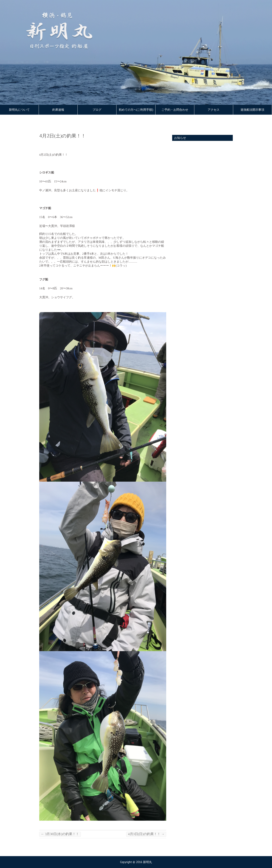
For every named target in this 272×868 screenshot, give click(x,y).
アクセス (214, 110)
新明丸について (19, 110)
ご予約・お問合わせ (175, 110)
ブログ (97, 110)
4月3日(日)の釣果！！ (146, 834)
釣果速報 (58, 110)
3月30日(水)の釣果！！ (60, 834)
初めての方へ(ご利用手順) (136, 110)
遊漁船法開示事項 (252, 110)
